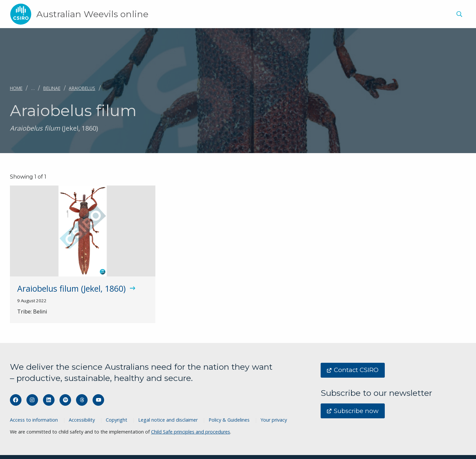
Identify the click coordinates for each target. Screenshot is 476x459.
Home (16, 88)
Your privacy (274, 420)
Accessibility (82, 420)
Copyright (117, 420)
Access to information (34, 420)
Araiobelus (82, 88)
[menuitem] (458, 15)
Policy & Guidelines (229, 420)
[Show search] (459, 14)
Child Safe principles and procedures (191, 432)
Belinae (52, 88)
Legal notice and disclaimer (168, 420)
